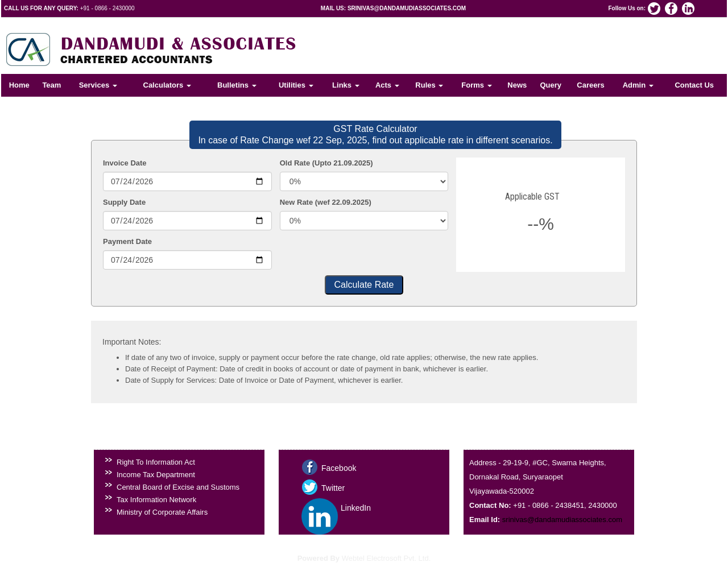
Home (19, 85)
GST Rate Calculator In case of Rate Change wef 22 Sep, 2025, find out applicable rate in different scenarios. (375, 135)
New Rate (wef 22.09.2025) (326, 202)
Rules (429, 85)
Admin (638, 85)
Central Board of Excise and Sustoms (178, 487)
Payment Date (127, 241)
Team (51, 85)
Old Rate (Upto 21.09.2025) (326, 163)
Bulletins (237, 85)
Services (98, 85)
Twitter (333, 488)
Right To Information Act (156, 462)
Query (551, 85)
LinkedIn (356, 508)
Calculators (167, 85)
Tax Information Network (156, 500)
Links (346, 85)
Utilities (296, 85)
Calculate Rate (364, 285)
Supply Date (124, 202)
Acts (387, 85)
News (517, 85)
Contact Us (694, 85)
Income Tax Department (156, 475)
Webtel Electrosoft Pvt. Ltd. (386, 558)
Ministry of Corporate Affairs (162, 512)
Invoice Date (125, 163)
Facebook (339, 468)
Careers (590, 85)
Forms (476, 85)
